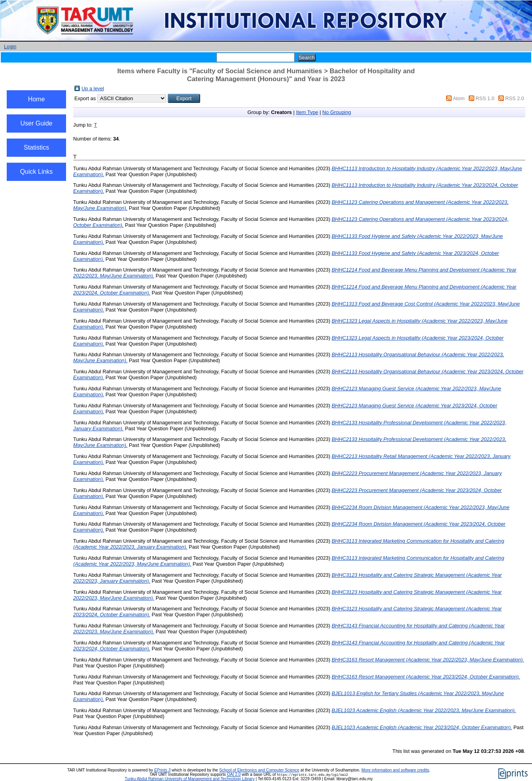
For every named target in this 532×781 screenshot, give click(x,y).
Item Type (307, 112)
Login (10, 47)
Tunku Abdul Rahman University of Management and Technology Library (189, 779)
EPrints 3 (163, 770)
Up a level (93, 88)
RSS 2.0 (515, 98)
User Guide (37, 123)
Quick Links (37, 172)
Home (37, 99)
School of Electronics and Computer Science (259, 770)
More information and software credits (395, 770)
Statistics (36, 147)
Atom (459, 98)
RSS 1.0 (485, 98)
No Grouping (337, 112)
